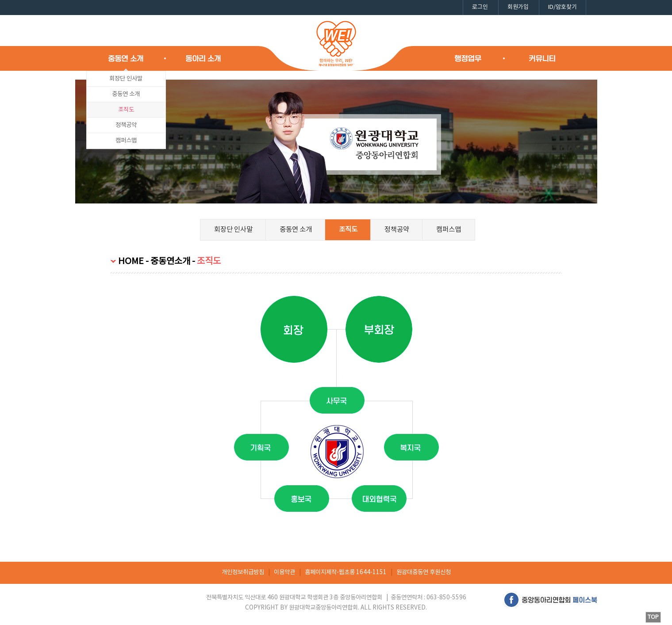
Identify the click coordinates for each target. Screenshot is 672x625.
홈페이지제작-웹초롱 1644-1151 (346, 572)
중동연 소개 (126, 94)
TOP (653, 617)
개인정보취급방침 (243, 572)
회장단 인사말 (126, 79)
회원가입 (518, 7)
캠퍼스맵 (126, 141)
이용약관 (284, 572)
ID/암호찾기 (563, 7)
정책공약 (126, 125)
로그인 (480, 7)
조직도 (126, 110)
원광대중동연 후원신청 (424, 572)
